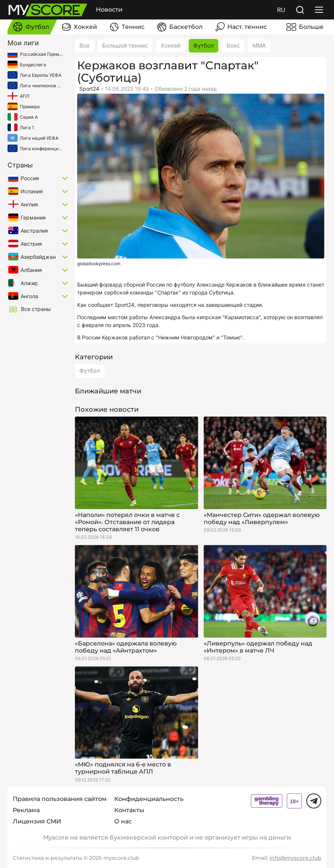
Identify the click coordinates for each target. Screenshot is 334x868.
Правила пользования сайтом (60, 799)
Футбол (204, 46)
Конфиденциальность (149, 799)
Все (84, 46)
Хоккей (171, 46)
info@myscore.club (295, 858)
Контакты (129, 810)
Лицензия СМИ (37, 821)
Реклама (26, 810)
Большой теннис (125, 46)
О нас (123, 821)
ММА (259, 46)
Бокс (233, 46)
